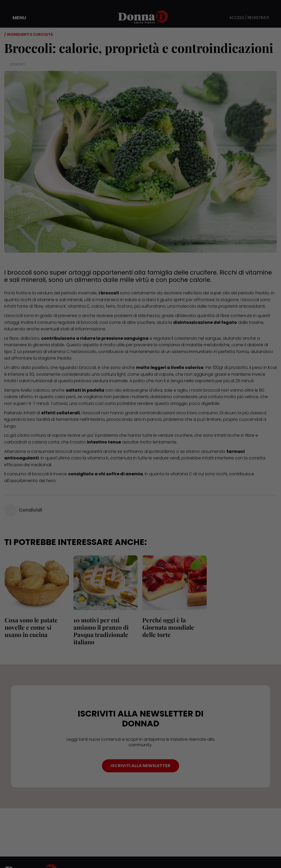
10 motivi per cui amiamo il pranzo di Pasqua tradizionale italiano (100, 631)
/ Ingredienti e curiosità (29, 34)
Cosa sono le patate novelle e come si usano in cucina (36, 627)
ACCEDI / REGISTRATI (249, 18)
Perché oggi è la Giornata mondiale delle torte (168, 627)
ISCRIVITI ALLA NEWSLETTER (140, 766)
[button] (16, 18)
